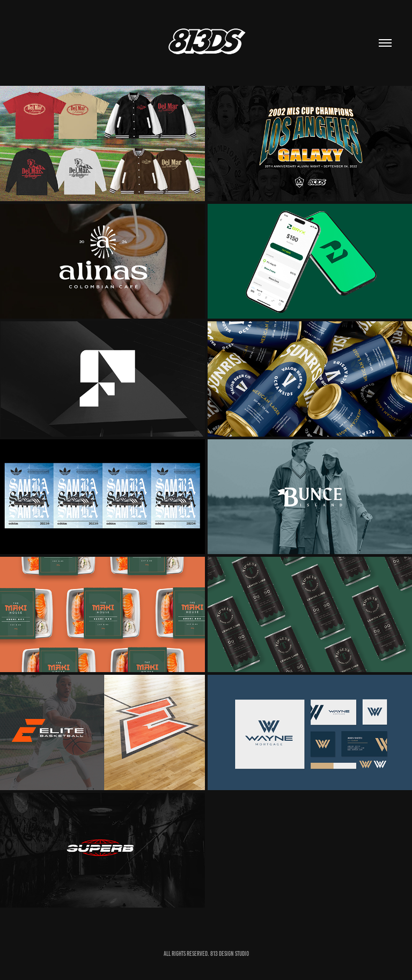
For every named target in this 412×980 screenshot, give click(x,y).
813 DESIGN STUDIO (230, 953)
